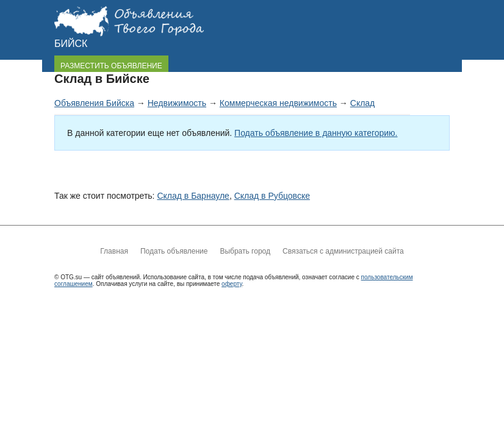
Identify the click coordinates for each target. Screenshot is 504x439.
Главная (114, 251)
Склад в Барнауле (193, 196)
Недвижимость (177, 103)
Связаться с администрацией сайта (343, 251)
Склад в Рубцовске (272, 196)
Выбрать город (245, 251)
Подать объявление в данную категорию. (316, 133)
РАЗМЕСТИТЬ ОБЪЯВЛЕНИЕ (111, 66)
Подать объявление (174, 251)
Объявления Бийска (94, 103)
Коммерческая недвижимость (278, 103)
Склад (363, 103)
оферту (232, 284)
